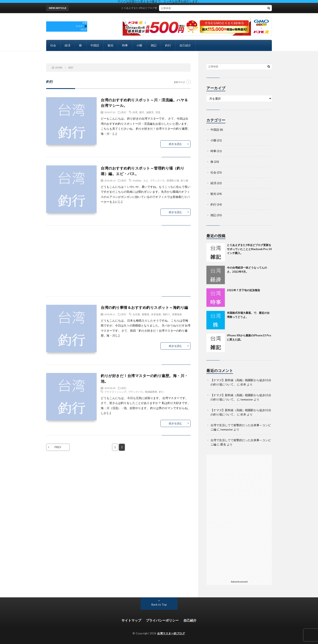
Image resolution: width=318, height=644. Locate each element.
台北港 (136, 314)
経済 (67, 45)
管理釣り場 (173, 180)
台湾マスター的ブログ (171, 633)
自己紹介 (185, 45)
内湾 (135, 112)
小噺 (139, 45)
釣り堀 (184, 180)
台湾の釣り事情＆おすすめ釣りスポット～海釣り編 (144, 307)
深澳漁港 (177, 314)
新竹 (142, 112)
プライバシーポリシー (162, 620)
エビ (146, 180)
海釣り (166, 314)
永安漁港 (156, 314)
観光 (111, 45)
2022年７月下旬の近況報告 (244, 290)
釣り (161, 392)
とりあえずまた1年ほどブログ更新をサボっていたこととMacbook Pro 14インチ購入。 (174, 8)
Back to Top (159, 604)
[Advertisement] (118, 265)
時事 (125, 45)
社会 (53, 45)
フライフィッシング (115, 392)
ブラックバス (157, 180)
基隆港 (145, 314)
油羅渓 (150, 112)
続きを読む (176, 144)
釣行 (168, 45)
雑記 (154, 45)
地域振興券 (151, 392)
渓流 (158, 112)
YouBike (137, 180)
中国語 (95, 45)
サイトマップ (131, 620)
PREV (58, 447)
